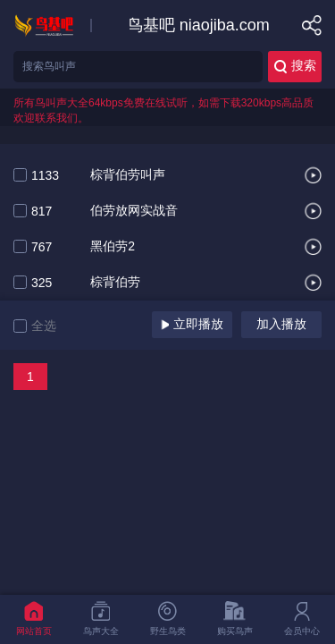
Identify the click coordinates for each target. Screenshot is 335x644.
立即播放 (192, 324)
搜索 (295, 66)
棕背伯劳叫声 (128, 175)
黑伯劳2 (113, 247)
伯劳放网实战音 (134, 211)
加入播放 (281, 324)
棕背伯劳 (115, 283)
